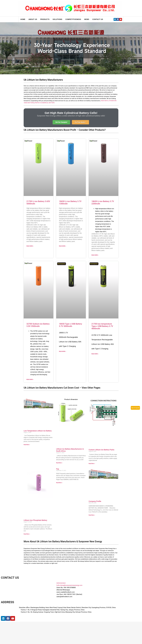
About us (33, 19)
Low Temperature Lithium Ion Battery (38, 431)
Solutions (57, 19)
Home (23, 19)
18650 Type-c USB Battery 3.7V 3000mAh (71, 325)
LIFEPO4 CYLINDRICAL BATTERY (44, 103)
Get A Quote (135, 408)
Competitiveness (73, 19)
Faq (58, 469)
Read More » (30, 246)
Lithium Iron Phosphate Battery (35, 520)
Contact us (98, 19)
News (87, 19)
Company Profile (95, 501)
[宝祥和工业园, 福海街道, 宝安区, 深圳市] (32, 630)
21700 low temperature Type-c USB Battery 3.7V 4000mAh (102, 326)
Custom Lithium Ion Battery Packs (101, 450)
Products (45, 19)
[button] (61, 122)
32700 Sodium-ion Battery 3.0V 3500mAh (38, 325)
